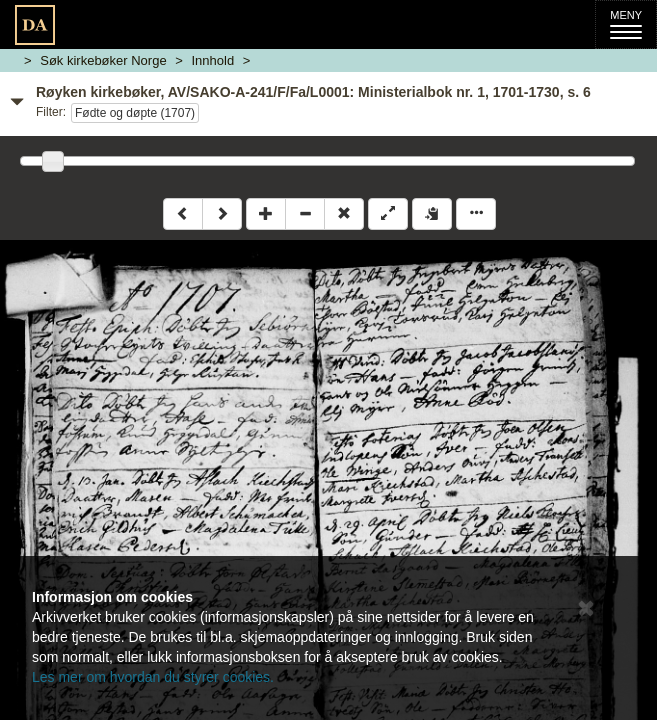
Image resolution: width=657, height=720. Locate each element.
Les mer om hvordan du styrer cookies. (153, 677)
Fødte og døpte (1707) (135, 113)
